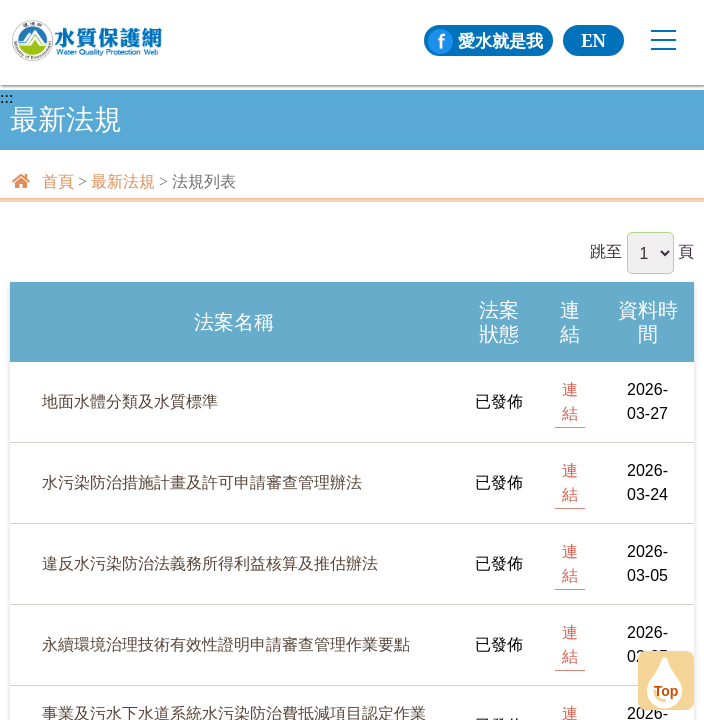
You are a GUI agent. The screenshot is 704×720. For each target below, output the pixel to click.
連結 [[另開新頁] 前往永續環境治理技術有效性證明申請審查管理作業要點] (570, 644)
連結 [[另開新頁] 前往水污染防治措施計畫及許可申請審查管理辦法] (570, 482)
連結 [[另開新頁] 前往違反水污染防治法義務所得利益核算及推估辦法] (570, 563)
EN (593, 40)
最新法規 (123, 181)
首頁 (58, 181)
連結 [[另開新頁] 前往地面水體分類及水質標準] (570, 401)
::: (6, 98)
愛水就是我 (483, 40)
